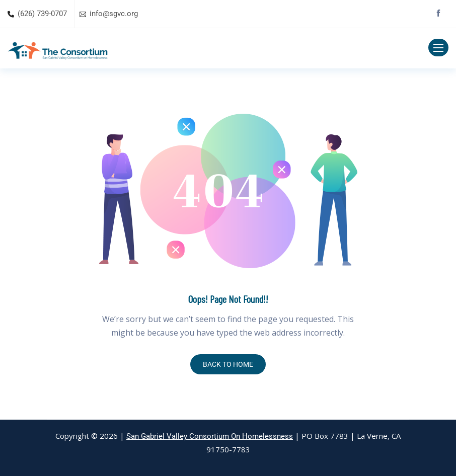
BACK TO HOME (228, 364)
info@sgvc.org (114, 14)
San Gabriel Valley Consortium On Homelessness (210, 436)
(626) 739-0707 (42, 14)
